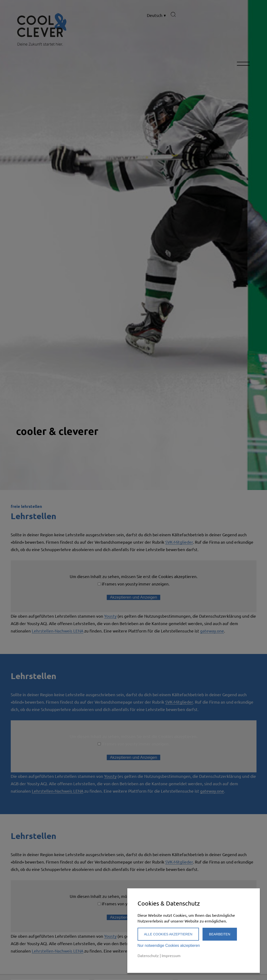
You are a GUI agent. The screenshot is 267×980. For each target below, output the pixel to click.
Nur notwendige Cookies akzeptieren (169, 946)
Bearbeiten (220, 934)
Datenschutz (148, 955)
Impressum (171, 955)
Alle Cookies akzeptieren (168, 934)
